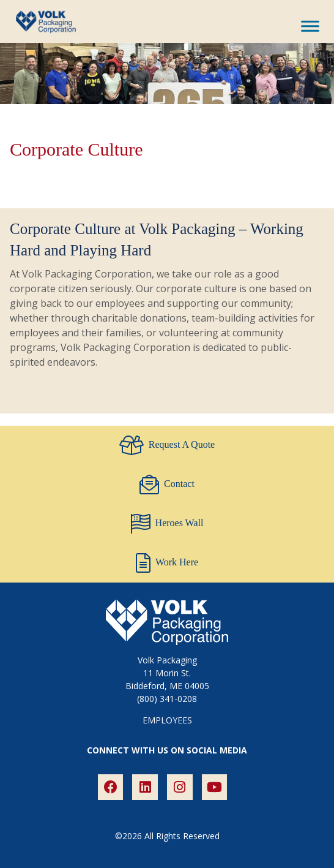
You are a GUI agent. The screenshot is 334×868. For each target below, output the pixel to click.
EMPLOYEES (167, 720)
